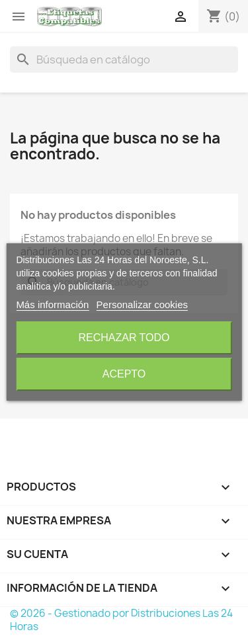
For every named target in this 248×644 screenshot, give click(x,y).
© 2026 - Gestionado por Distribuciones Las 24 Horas (121, 620)
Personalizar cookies (142, 304)
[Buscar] (124, 60)
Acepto (124, 374)
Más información (52, 304)
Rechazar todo (124, 338)
